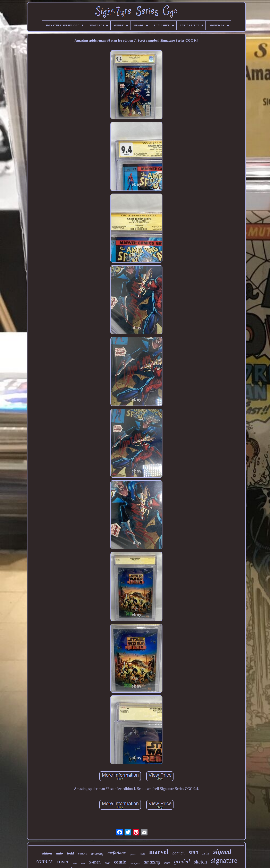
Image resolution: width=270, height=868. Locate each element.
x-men (95, 862)
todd (70, 853)
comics (44, 861)
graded (182, 861)
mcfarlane (117, 853)
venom (83, 853)
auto (60, 853)
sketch (200, 862)
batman (178, 853)
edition (47, 853)
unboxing (97, 854)
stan (193, 852)
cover (63, 862)
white (142, 854)
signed (222, 852)
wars (75, 863)
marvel (159, 852)
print (206, 853)
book (83, 864)
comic (120, 862)
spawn (133, 854)
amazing (152, 862)
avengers (135, 863)
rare (167, 863)
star (107, 863)
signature (224, 861)
